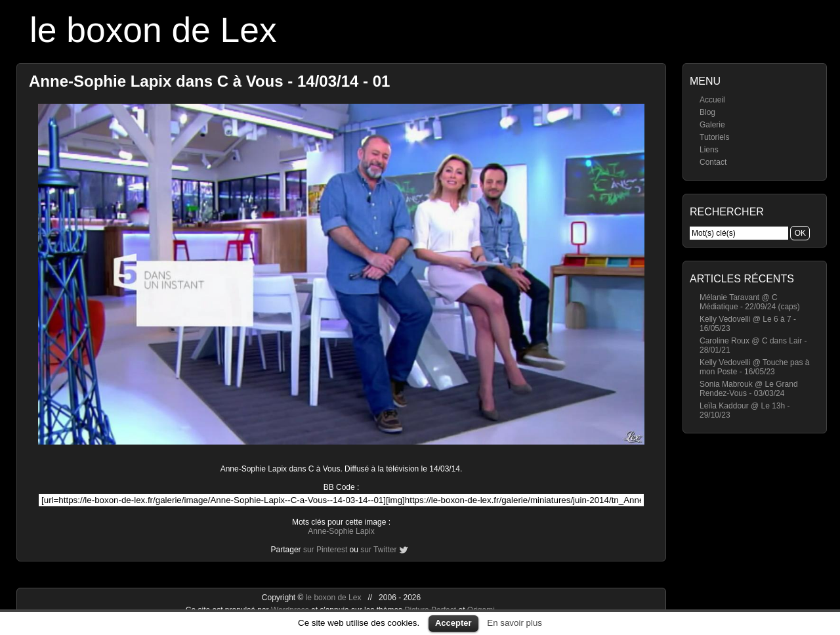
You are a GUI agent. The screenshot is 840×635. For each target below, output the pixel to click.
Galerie (712, 125)
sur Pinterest (325, 550)
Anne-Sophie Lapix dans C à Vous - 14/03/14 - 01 (209, 81)
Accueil (712, 100)
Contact (713, 162)
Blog (707, 112)
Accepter (453, 623)
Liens (709, 150)
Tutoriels (715, 137)
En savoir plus (514, 623)
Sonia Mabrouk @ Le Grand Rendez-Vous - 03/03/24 (749, 389)
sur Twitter (378, 550)
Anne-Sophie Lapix (341, 531)
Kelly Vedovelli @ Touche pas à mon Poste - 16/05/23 (754, 367)
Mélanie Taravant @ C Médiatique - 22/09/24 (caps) (750, 302)
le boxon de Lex (153, 30)
